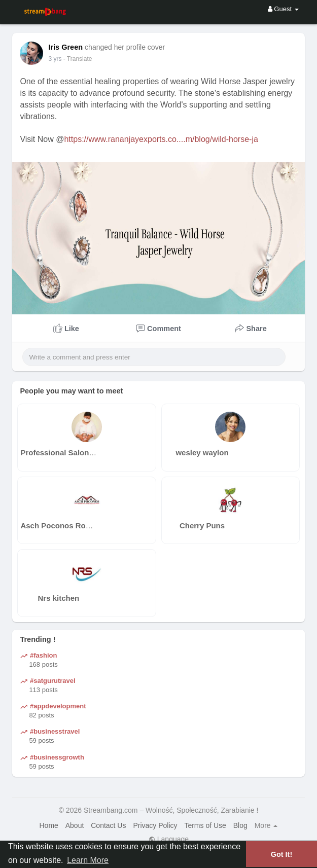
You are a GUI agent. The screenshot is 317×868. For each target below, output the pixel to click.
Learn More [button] (88, 860)
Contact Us (108, 825)
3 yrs (55, 59)
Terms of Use (205, 825)
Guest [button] (283, 9)
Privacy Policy (155, 825)
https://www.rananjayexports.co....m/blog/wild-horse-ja (161, 139)
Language (169, 839)
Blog (240, 825)
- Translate (78, 59)
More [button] (266, 825)
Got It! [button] (281, 854)
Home (49, 825)
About (75, 825)
